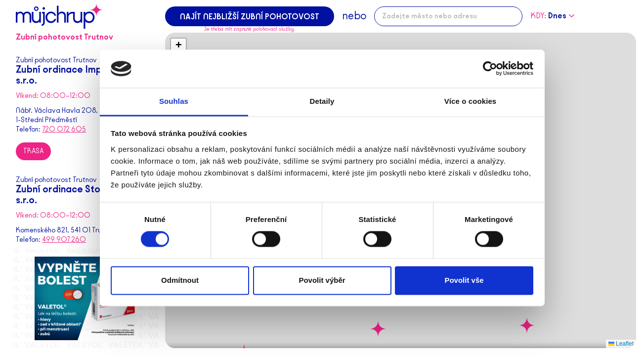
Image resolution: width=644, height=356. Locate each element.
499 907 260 (64, 240)
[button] (378, 329)
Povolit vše (464, 280)
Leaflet (621, 344)
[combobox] (448, 16)
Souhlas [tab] (174, 101)
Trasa (33, 151)
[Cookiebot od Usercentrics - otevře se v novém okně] (490, 69)
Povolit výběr (322, 280)
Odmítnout (180, 280)
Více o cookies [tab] (471, 101)
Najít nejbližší (250, 17)
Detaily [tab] (322, 101)
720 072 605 (64, 129)
